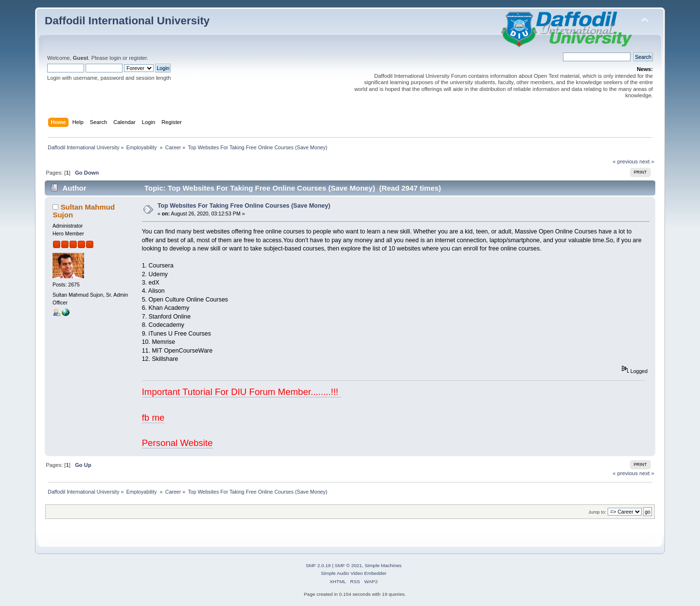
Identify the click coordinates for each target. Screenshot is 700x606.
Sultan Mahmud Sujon (84, 211)
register (138, 58)
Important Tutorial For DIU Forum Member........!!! (242, 392)
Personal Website (177, 443)
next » (647, 161)
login (115, 58)
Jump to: (597, 512)
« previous (625, 161)
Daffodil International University (127, 21)
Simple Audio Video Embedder (354, 573)
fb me (153, 418)
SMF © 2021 (349, 565)
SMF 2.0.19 (318, 565)
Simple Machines (383, 565)
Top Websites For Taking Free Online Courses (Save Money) (244, 206)
